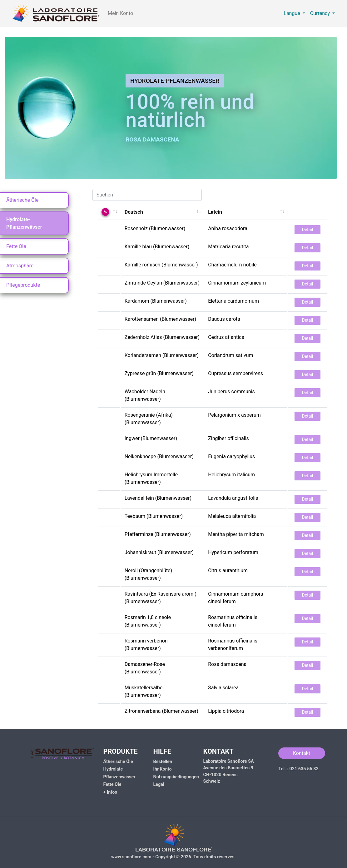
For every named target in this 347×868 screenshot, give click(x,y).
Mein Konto (120, 13)
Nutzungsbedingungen (176, 777)
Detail (308, 230)
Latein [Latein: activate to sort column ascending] (215, 212)
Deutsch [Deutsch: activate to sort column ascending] (134, 212)
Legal (159, 784)
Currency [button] (321, 13)
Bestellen (163, 762)
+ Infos (110, 792)
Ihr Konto (163, 769)
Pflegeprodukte (23, 285)
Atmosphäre (20, 266)
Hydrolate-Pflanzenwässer (24, 223)
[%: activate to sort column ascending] (109, 212)
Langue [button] (292, 13)
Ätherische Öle (22, 200)
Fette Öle (16, 246)
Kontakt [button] (302, 753)
